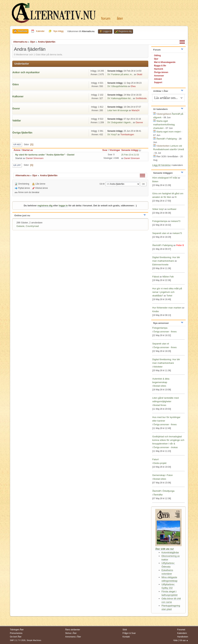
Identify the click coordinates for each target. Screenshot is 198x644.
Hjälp (176, 640)
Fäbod (156, 277)
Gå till (102, 184)
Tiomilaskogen (127, 135)
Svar (105, 150)
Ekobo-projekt (160, 463)
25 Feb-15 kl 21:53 (130, 155)
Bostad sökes (160, 386)
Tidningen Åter (17, 630)
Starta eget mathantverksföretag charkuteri (164, 125)
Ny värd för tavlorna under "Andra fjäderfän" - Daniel (45, 155)
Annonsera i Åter (73, 637)
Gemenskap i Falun (163, 475)
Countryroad (32, 226)
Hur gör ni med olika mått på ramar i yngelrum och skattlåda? (167, 292)
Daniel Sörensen (35, 158)
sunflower (172, 209)
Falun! (156, 459)
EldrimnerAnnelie (160, 265)
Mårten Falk (168, 277)
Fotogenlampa (160, 221)
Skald (139, 74)
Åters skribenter (73, 630)
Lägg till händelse (161, 165)
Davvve (139, 122)
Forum (106, 18)
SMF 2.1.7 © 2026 (18, 640)
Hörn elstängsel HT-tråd (165, 178)
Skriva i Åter (71, 633)
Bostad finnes (160, 405)
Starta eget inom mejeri (169, 132)
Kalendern (182, 633)
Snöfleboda (141, 98)
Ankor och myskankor (26, 72)
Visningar (115, 150)
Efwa (133, 86)
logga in (63, 206)
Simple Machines (34, 640)
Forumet (181, 630)
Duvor (16, 108)
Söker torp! (158, 209)
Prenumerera (16, 633)
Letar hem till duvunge (118, 110)
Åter (120, 18)
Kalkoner (18, 96)
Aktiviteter (158, 367)
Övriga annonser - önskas (165, 447)
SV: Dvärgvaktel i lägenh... (120, 122)
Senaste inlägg (131, 150)
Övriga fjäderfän (22, 133)
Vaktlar (17, 121)
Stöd (125, 630)
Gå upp (17, 165)
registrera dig (45, 206)
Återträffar (158, 495)
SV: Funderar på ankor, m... (120, 74)
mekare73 (176, 221)
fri (176, 197)
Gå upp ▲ (184, 640)
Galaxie (20, 226)
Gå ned (17, 144)
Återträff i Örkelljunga (163, 491)
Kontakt (126, 637)
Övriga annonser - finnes (165, 332)
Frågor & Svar (129, 633)
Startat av (28, 150)
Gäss (16, 84)
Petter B (180, 245)
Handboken (183, 637)
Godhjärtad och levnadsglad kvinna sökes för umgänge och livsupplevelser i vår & (168, 440)
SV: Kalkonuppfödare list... (120, 98)
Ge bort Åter (16, 637)
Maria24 (135, 110)
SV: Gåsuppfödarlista (117, 86)
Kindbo (156, 311)
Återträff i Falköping (167, 139)
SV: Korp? (112, 135)
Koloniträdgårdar (170, 552)
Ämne (17, 150)
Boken (155, 182)
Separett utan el (161, 233)
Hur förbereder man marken (167, 308)
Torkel (169, 296)
